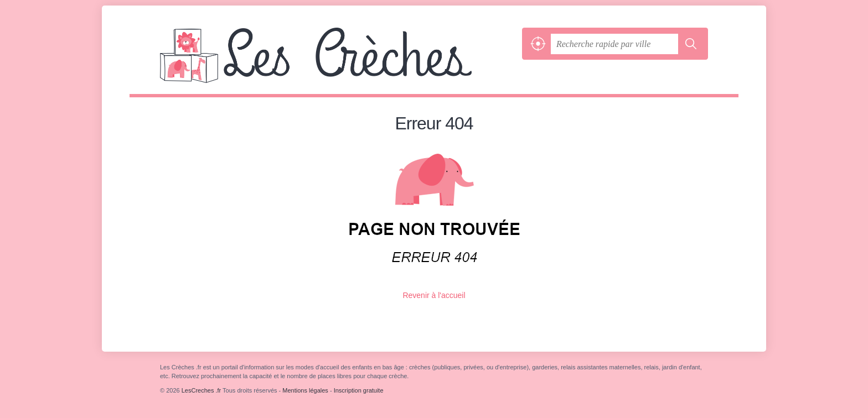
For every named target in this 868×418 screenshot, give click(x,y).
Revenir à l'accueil (434, 295)
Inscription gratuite (359, 390)
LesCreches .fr (338, 61)
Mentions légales (305, 390)
